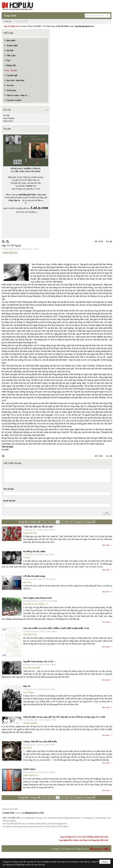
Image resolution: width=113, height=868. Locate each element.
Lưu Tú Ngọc (29, 692)
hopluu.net (70, 849)
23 (44, 522)
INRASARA (8, 121)
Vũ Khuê (27, 558)
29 (71, 522)
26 (58, 522)
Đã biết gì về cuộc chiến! (34, 551)
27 (62, 522)
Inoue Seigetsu (9, 118)
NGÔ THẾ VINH (30, 635)
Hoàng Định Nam (30, 533)
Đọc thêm (106, 545)
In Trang (3, 456)
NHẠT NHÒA (29, 769)
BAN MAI (27, 582)
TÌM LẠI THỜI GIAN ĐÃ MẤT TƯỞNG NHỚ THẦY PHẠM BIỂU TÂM (56, 628)
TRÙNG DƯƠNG (30, 723)
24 (49, 522)
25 (53, 522)
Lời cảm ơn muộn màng (34, 576)
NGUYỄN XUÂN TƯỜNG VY (36, 604)
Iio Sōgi (6, 115)
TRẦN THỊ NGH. (10, 253)
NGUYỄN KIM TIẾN (32, 668)
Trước (100, 241)
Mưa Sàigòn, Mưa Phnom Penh (37, 598)
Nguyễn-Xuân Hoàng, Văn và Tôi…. (39, 661)
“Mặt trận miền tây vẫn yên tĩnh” (38, 527)
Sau (108, 241)
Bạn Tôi (27, 686)
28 (67, 522)
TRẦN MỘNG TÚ (30, 775)
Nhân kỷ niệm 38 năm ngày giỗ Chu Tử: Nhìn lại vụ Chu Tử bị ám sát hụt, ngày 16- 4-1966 (64, 717)
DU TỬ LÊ (27, 748)
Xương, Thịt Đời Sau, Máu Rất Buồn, (40, 742)
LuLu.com (41, 195)
